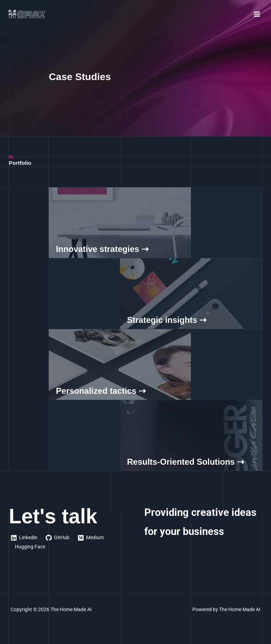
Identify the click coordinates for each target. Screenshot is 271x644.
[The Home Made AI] (28, 14)
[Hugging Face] (29, 547)
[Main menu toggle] (257, 14)
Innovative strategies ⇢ (102, 249)
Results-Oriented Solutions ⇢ (186, 462)
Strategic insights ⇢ (167, 320)
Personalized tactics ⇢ (101, 391)
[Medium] (91, 538)
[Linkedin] (24, 538)
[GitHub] (58, 538)
